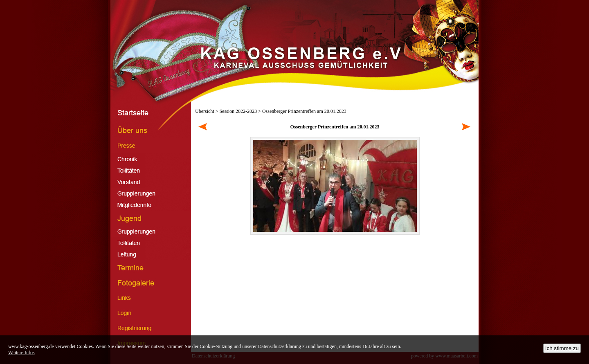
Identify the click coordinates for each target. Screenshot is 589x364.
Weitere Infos (21, 353)
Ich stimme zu (562, 348)
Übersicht (205, 111)
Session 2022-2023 (238, 111)
